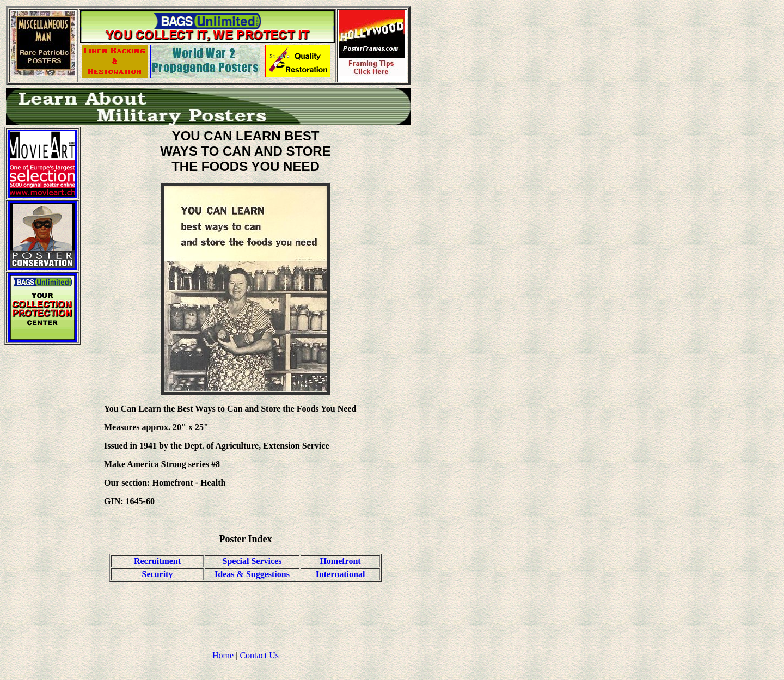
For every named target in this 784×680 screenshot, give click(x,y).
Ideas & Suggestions (252, 574)
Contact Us (259, 655)
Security (158, 574)
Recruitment (157, 561)
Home (223, 655)
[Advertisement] (42, 517)
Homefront (340, 561)
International (341, 574)
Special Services (252, 561)
